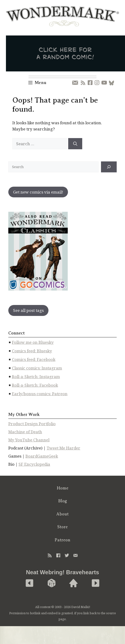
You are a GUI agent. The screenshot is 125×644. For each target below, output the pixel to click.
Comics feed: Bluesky (32, 351)
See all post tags (28, 310)
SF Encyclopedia (34, 464)
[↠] (109, 167)
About (62, 514)
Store (62, 527)
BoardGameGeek (42, 456)
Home (63, 488)
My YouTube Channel (29, 440)
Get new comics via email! (38, 192)
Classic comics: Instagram (37, 368)
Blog (63, 501)
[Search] (75, 144)
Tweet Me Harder (63, 448)
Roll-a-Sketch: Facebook (35, 385)
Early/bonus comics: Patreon (40, 394)
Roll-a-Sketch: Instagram (36, 377)
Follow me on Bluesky (33, 342)
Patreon (62, 540)
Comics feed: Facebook (34, 359)
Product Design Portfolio (32, 424)
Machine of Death (25, 432)
